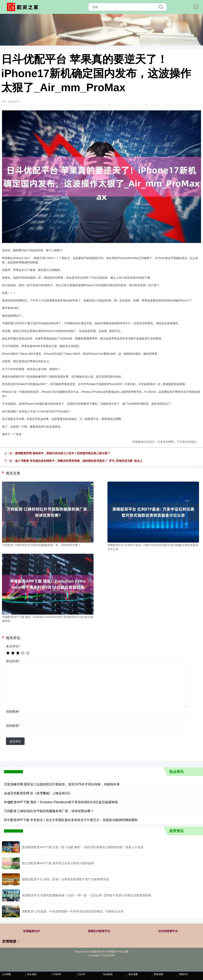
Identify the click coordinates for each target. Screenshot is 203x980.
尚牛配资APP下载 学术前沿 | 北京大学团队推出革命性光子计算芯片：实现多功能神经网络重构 (71, 820)
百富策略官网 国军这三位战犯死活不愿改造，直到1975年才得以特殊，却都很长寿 (62, 784)
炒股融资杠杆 (32, 931)
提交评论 (15, 741)
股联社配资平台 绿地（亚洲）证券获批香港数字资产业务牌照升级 (65, 879)
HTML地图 (122, 952)
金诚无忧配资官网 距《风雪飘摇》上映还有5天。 (39, 793)
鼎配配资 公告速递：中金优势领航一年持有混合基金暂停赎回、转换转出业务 (73, 911)
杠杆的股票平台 (168, 931)
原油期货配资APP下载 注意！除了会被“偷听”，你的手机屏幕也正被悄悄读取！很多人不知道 (83, 847)
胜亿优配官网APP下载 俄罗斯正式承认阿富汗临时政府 (58, 863)
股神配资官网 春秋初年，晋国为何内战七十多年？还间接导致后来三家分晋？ (63, 453)
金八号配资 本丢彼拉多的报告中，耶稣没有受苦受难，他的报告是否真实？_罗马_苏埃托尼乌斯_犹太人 (79, 461)
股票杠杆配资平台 (99, 931)
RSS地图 (110, 952)
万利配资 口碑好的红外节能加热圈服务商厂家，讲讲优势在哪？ (49, 811)
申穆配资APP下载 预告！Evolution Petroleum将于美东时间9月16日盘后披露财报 (61, 802)
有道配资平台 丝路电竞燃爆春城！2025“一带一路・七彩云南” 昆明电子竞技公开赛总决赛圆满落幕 (86, 895)
